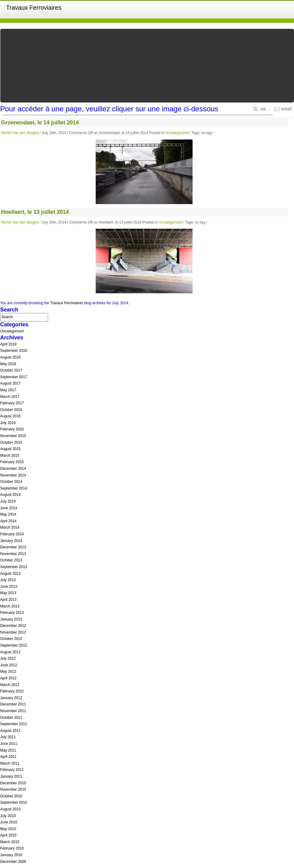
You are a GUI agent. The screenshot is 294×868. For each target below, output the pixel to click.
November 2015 (13, 436)
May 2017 (8, 390)
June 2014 (9, 508)
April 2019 (8, 344)
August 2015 (10, 449)
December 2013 (13, 547)
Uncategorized (177, 133)
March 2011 (10, 763)
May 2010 (8, 829)
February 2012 (12, 691)
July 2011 (8, 737)
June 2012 (9, 665)
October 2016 (11, 410)
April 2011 (8, 757)
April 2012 (8, 678)
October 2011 (11, 718)
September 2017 (14, 377)
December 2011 (13, 704)
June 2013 (9, 587)
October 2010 (11, 796)
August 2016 (10, 416)
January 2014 (11, 541)
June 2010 (9, 822)
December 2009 (13, 862)
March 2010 (10, 842)
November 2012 (13, 632)
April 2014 (8, 521)
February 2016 (12, 429)
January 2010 (11, 855)
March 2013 (10, 606)
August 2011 (10, 731)
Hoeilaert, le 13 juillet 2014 (35, 212)
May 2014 (8, 514)
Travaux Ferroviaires (34, 8)
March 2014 (10, 527)
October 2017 (11, 370)
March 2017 (10, 397)
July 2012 (8, 658)
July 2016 (8, 423)
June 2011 (9, 744)
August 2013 (10, 574)
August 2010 (10, 809)
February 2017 (12, 403)
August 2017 (10, 383)
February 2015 (12, 462)
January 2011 (11, 776)
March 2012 (10, 685)
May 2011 (8, 750)
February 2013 (12, 613)
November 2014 (13, 475)
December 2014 (13, 469)
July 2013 (8, 580)
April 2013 (8, 600)
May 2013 (8, 593)
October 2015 (11, 442)
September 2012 (14, 645)
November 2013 (13, 554)
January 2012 (11, 698)
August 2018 (10, 357)
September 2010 (14, 802)
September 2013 (14, 567)
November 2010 (13, 789)
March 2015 (10, 456)
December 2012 (13, 626)
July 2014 (8, 501)
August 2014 (10, 495)
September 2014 (14, 488)
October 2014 (11, 482)
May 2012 (8, 671)
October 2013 (11, 560)
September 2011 (14, 724)
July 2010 (8, 816)
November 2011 (13, 711)
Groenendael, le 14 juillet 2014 (40, 123)
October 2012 (11, 639)
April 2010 (8, 835)
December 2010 (13, 783)
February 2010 (12, 848)
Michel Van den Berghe (20, 133)
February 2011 (12, 770)
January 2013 (11, 619)
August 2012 (10, 652)
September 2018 (14, 351)
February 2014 (12, 534)
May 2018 (8, 364)
